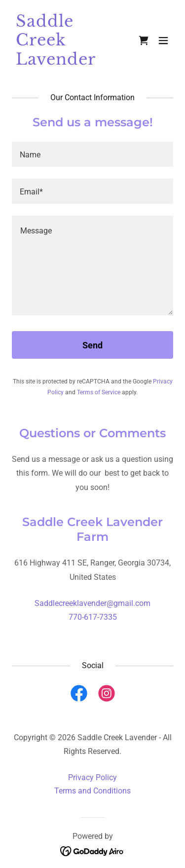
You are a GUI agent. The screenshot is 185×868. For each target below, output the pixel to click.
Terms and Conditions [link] (92, 791)
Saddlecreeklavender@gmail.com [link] (92, 603)
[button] (163, 40)
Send (92, 345)
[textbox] (92, 154)
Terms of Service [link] (99, 392)
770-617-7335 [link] (93, 617)
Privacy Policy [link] (92, 777)
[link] (68, 62)
